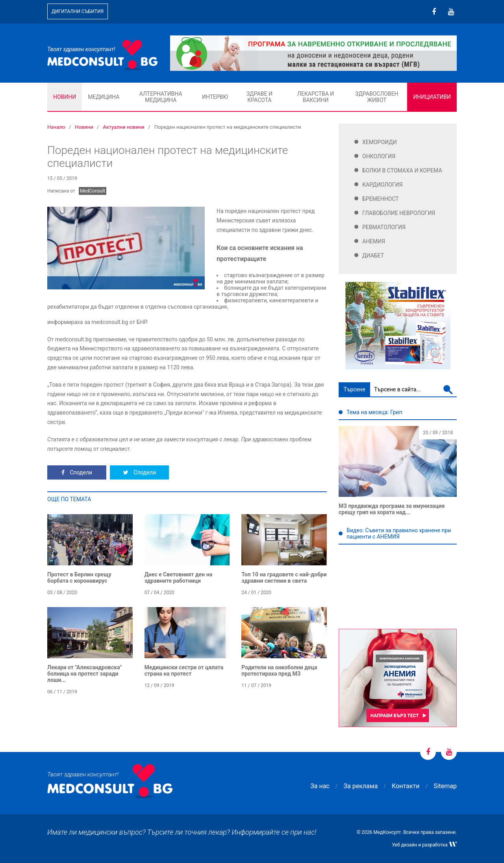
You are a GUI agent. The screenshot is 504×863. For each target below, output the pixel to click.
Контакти (406, 786)
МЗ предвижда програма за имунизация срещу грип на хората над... (392, 509)
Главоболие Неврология (399, 213)
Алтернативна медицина (161, 97)
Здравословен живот (377, 97)
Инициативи (432, 97)
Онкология (379, 156)
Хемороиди (380, 142)
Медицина (104, 97)
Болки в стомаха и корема (402, 170)
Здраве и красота (259, 97)
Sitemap (445, 786)
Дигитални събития (78, 11)
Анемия (374, 241)
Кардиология (383, 185)
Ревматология (384, 227)
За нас (320, 786)
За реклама (361, 786)
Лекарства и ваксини (316, 97)
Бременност (381, 199)
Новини (65, 97)
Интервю (215, 97)
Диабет (373, 256)
